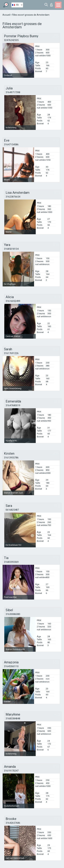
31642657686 (13, 823)
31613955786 (11, 458)
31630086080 (13, 614)
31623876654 (13, 197)
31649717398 (13, 92)
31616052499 (13, 301)
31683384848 (13, 719)
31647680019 (13, 405)
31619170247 (11, 771)
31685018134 (11, 249)
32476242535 (11, 40)
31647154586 (11, 145)
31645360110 (11, 666)
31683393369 (11, 562)
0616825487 (12, 510)
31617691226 (11, 353)
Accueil (7, 15)
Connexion (51, 5)
